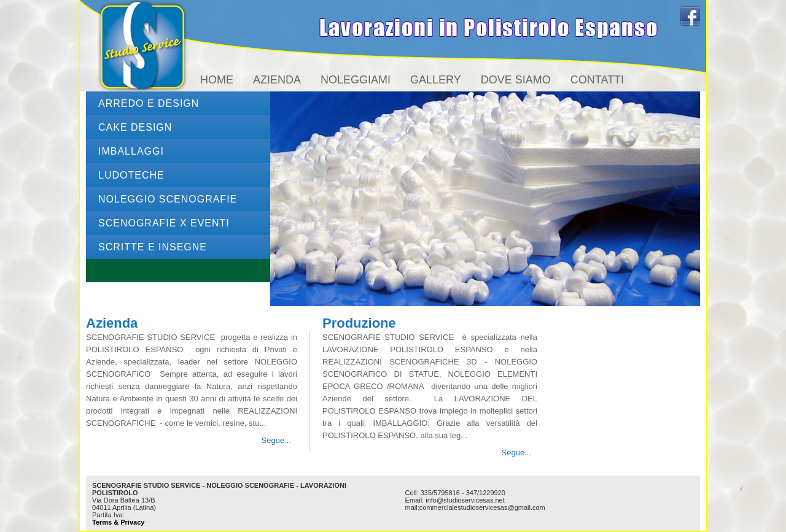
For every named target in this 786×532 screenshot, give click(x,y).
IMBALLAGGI (131, 151)
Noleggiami (356, 80)
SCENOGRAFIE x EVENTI (164, 223)
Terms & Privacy (118, 522)
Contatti (597, 80)
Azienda (277, 80)
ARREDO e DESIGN (149, 103)
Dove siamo (516, 80)
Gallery (436, 80)
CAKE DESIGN (135, 127)
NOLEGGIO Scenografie (168, 199)
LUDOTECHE (131, 175)
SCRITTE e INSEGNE (153, 247)
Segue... (276, 440)
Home (217, 80)
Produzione (359, 323)
